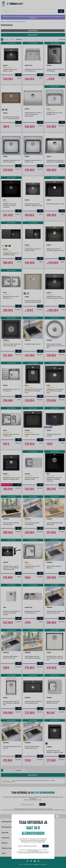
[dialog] (33, 434)
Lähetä (46, 846)
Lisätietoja (46, 853)
